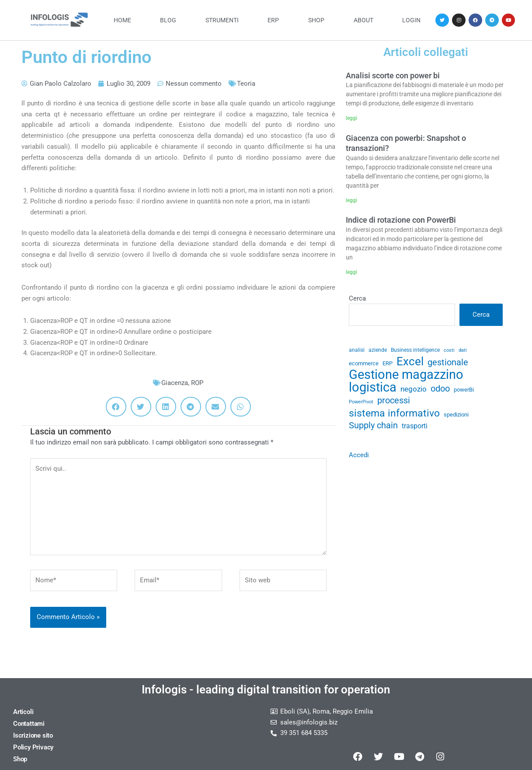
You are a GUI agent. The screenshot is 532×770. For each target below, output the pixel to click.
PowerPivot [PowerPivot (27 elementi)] (361, 402)
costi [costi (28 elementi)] (449, 350)
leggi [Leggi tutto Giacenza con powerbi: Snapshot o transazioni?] (351, 200)
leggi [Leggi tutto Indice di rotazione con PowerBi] (351, 272)
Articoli (23, 712)
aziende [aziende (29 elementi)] (378, 350)
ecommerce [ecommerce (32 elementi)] (364, 363)
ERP (273, 20)
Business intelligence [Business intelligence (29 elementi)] (415, 350)
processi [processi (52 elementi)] (394, 401)
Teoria (246, 84)
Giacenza (175, 383)
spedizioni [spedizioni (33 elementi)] (456, 415)
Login (411, 20)
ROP (197, 383)
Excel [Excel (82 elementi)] (410, 362)
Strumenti (222, 20)
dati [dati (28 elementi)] (463, 350)
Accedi (359, 455)
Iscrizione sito (33, 735)
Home (122, 20)
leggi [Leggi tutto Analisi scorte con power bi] (351, 118)
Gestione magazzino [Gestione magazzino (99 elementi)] (406, 375)
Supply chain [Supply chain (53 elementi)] (373, 425)
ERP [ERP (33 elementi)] (388, 363)
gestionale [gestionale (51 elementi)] (448, 362)
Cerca (357, 298)
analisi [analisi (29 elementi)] (357, 350)
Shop (316, 20)
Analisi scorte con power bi (393, 75)
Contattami (29, 724)
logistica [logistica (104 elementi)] (373, 387)
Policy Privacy (33, 747)
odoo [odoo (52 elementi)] (440, 389)
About (363, 20)
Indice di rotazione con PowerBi (401, 220)
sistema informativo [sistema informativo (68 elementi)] (394, 413)
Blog (168, 20)
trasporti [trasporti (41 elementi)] (415, 426)
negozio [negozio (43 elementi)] (414, 389)
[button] (116, 407)
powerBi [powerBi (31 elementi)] (464, 390)
